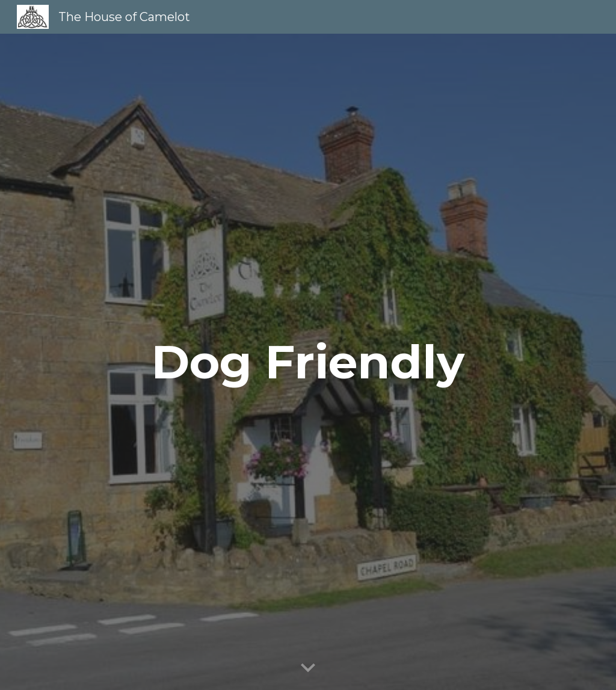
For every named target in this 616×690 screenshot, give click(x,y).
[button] (308, 668)
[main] (308, 362)
